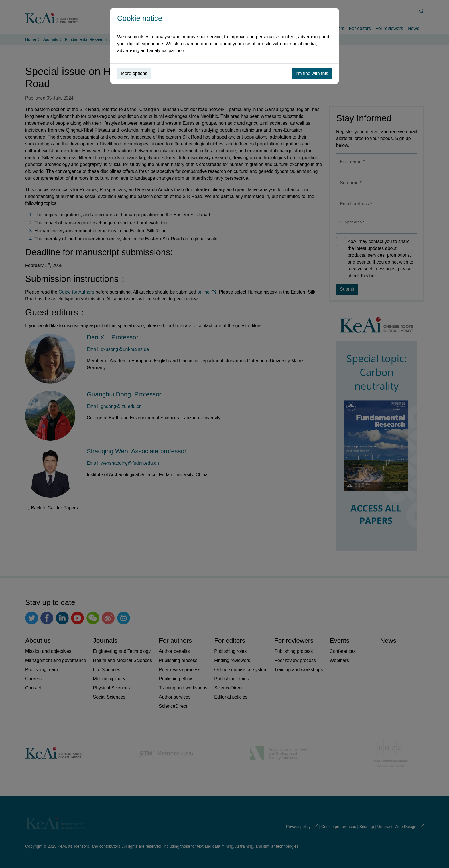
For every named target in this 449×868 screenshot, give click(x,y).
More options (134, 73)
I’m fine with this (312, 73)
